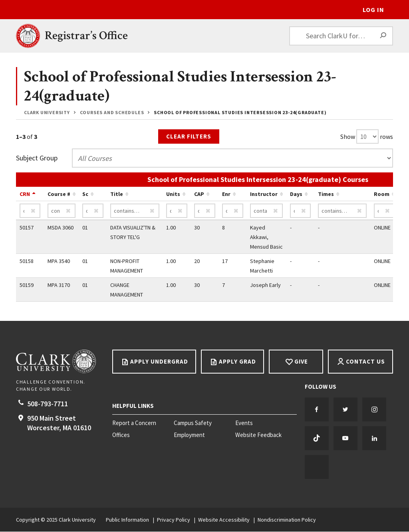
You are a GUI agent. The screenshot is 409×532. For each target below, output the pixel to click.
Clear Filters (189, 136)
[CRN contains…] (30, 211)
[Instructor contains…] (266, 211)
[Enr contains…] (233, 211)
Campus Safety (193, 423)
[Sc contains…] (93, 211)
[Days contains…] (301, 211)
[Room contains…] (384, 211)
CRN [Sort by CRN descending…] (25, 194)
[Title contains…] (135, 211)
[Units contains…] (177, 211)
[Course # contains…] (62, 211)
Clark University (47, 112)
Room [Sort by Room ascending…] (382, 194)
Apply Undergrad (159, 362)
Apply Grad (237, 362)
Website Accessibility (224, 520)
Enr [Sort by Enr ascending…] (226, 194)
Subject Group (37, 158)
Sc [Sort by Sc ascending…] (85, 194)
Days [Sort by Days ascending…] (296, 194)
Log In (373, 10)
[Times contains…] (342, 211)
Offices (121, 435)
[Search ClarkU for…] (341, 36)
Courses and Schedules (112, 112)
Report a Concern (134, 423)
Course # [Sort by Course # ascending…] (59, 194)
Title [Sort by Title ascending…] (117, 194)
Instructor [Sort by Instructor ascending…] (264, 194)
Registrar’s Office (86, 36)
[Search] (383, 36)
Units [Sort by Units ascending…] (173, 194)
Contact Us (365, 362)
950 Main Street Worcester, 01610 (59, 423)
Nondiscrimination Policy (287, 520)
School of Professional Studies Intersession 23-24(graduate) (240, 112)
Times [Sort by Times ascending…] (326, 194)
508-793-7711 (48, 404)
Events (244, 423)
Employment (189, 435)
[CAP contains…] (205, 211)
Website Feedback (258, 435)
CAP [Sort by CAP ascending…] (199, 194)
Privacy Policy (174, 520)
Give (301, 362)
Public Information (127, 520)
